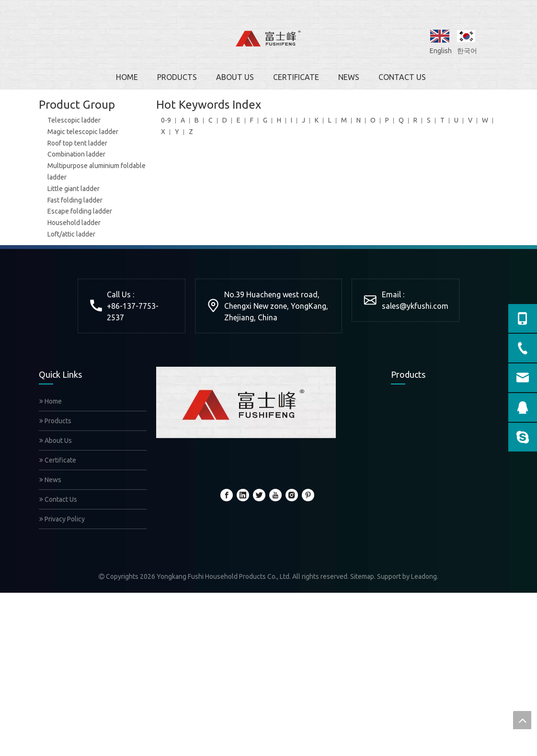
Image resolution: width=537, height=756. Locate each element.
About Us (56, 440)
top (522, 720)
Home (51, 401)
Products (55, 421)
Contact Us (58, 499)
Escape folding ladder (80, 211)
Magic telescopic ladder (83, 132)
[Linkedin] (243, 495)
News (50, 480)
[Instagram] (292, 495)
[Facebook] (227, 495)
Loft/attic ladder (71, 234)
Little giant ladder (74, 189)
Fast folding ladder (75, 200)
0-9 (166, 120)
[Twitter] (259, 495)
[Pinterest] (308, 495)
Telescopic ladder (74, 120)
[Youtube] (275, 495)
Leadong (424, 576)
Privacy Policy (62, 519)
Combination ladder (76, 154)
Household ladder (74, 223)
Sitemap (362, 576)
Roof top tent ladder (77, 143)
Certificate (58, 460)
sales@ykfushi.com (415, 306)
